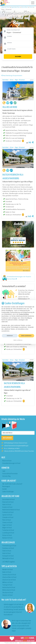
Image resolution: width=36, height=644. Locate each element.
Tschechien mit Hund (8, 530)
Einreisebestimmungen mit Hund (11, 463)
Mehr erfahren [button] (18, 340)
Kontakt (5, 489)
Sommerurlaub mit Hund (9, 575)
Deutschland (6, 80)
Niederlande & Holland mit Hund (11, 510)
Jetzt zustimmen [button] (26, 336)
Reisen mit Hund (7, 461)
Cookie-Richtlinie (24, 314)
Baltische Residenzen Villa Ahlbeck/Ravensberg (13, 177)
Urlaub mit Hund (6, 7)
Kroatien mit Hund (7, 507)
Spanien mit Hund (7, 515)
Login (4, 471)
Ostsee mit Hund (7, 535)
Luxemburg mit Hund (8, 533)
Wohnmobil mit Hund (8, 559)
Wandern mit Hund (7, 570)
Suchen (18, 57)
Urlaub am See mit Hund (9, 580)
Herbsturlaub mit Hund (9, 588)
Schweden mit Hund (8, 517)
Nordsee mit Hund (7, 538)
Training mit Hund (7, 585)
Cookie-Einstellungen (8, 492)
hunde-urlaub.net (10, 643)
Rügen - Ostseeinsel (20, 80)
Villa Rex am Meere (10, 107)
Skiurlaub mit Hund (8, 593)
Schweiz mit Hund (7, 523)
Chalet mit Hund (7, 551)
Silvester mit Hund (7, 595)
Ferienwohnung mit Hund (9, 546)
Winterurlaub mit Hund (9, 590)
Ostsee (12, 80)
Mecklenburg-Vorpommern (12, 76)
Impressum (22, 643)
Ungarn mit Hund (7, 525)
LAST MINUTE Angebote (9, 562)
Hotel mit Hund (6, 553)
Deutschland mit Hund (8, 500)
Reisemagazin (6, 487)
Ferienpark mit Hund (8, 556)
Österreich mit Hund (8, 502)
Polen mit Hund (7, 520)
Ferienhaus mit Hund (8, 548)
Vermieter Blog (6, 476)
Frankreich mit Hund (8, 512)
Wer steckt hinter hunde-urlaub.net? (12, 484)
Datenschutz (28, 643)
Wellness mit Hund (7, 582)
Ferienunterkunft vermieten (10, 474)
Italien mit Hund (7, 505)
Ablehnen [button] (10, 336)
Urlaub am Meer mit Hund (9, 577)
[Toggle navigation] (33, 3)
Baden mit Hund (7, 572)
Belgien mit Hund (7, 528)
